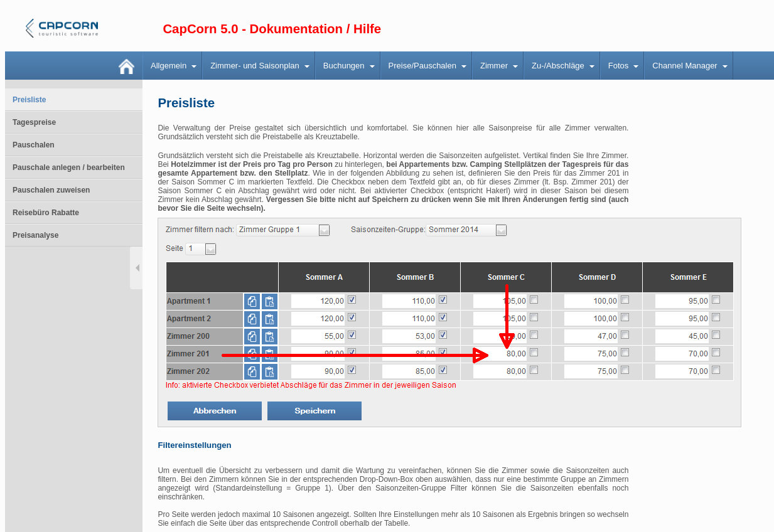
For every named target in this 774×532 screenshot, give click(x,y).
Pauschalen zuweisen (51, 190)
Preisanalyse (35, 235)
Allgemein (169, 66)
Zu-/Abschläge (558, 66)
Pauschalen (34, 145)
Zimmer (494, 66)
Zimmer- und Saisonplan (255, 66)
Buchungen (344, 66)
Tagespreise (34, 122)
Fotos (619, 66)
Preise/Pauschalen (422, 66)
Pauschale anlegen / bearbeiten (69, 168)
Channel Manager (685, 66)
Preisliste (29, 100)
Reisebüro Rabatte (46, 213)
